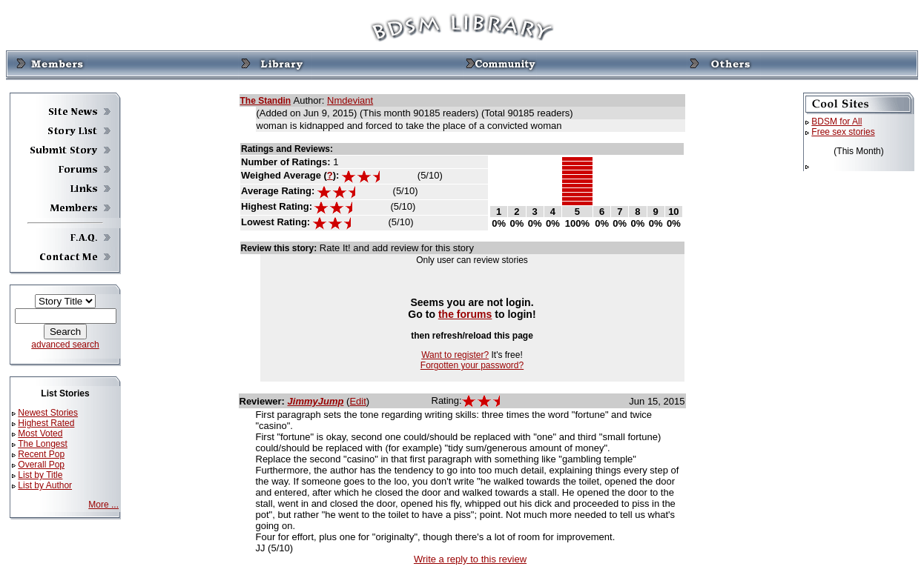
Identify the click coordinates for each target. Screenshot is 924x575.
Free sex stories (843, 132)
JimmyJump (316, 401)
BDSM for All (836, 122)
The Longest (43, 444)
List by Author (45, 485)
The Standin (266, 101)
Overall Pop (41, 465)
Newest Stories (48, 413)
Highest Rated (46, 423)
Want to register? (455, 355)
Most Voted (40, 433)
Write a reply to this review (470, 559)
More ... (103, 505)
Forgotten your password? (472, 365)
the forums (465, 314)
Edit (357, 401)
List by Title (40, 475)
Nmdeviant (350, 100)
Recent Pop (41, 454)
